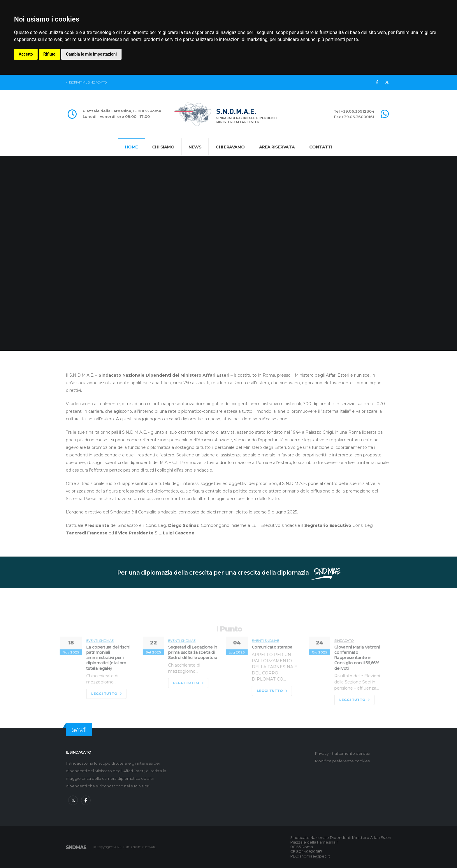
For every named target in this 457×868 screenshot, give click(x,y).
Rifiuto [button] (50, 54)
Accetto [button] (26, 54)
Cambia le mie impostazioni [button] (91, 54)
